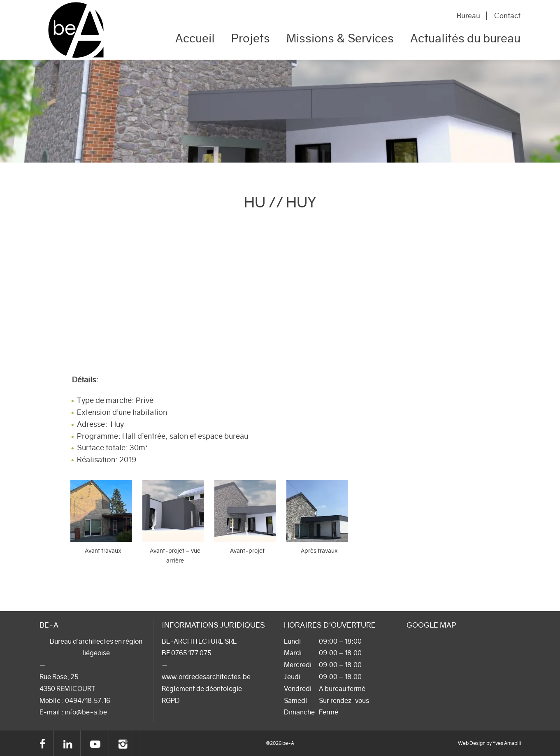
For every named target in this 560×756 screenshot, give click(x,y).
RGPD (171, 700)
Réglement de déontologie (202, 689)
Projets (251, 38)
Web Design (472, 743)
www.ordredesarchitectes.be (206, 677)
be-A (76, 30)
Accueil (195, 38)
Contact (507, 16)
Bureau (467, 16)
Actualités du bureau (465, 38)
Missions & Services (340, 38)
